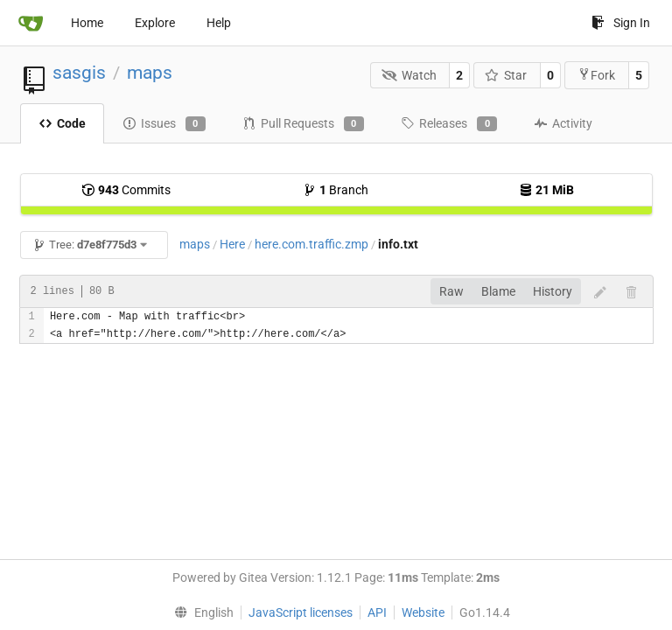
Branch (336, 190)
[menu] (199, 612)
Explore (155, 23)
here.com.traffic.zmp (311, 244)
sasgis (79, 73)
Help (219, 23)
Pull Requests (303, 124)
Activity (563, 123)
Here (232, 244)
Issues (164, 124)
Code (62, 123)
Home (87, 23)
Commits (126, 190)
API (377, 612)
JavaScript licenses (301, 612)
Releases (449, 124)
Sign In (621, 23)
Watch (409, 75)
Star (506, 75)
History (553, 291)
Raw (451, 291)
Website (423, 612)
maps (150, 73)
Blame (498, 291)
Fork (596, 75)
